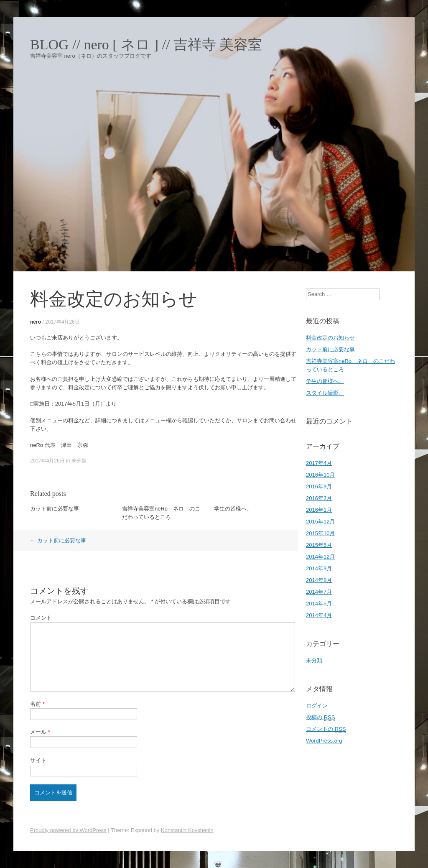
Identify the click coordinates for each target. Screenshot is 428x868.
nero (36, 322)
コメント (41, 618)
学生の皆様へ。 (233, 509)
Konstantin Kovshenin (187, 830)
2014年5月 (319, 604)
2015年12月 (320, 522)
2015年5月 (319, 545)
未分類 (79, 461)
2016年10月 (320, 475)
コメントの (326, 729)
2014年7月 (319, 592)
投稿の (320, 717)
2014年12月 (320, 557)
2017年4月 (319, 463)
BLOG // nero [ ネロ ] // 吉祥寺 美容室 (146, 45)
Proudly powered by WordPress (68, 830)
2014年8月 (319, 580)
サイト (38, 760)
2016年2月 (319, 498)
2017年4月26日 (62, 322)
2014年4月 (319, 615)
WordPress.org (324, 741)
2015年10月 (320, 533)
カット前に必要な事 (55, 509)
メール (40, 732)
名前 (37, 704)
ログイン (317, 706)
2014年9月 (319, 568)
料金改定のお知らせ (330, 338)
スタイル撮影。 (325, 393)
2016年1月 (319, 510)
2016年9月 (319, 486)
